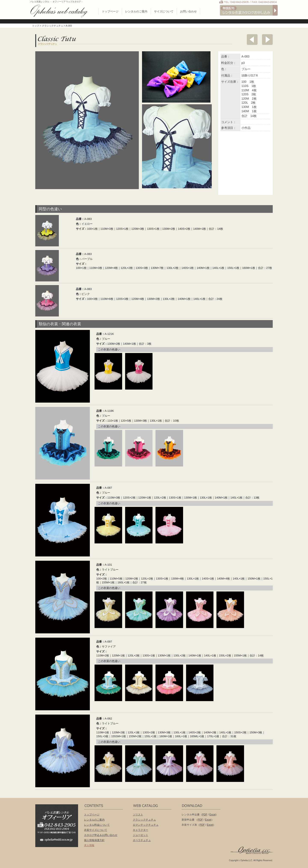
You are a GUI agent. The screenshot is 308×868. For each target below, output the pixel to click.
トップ (36, 26)
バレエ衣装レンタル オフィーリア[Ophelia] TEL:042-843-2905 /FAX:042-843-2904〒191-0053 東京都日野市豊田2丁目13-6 (59, 820)
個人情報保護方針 (94, 840)
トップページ (110, 11)
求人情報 (89, 845)
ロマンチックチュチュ (146, 825)
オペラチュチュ (142, 840)
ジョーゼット (141, 835)
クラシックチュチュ (53, 26)
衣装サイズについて (96, 830)
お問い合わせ (188, 11)
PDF (205, 815)
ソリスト (138, 815)
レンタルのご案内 (136, 11)
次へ (267, 40)
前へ (252, 40)
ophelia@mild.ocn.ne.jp (59, 841)
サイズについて (164, 11)
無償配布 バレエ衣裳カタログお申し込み (249, 10)
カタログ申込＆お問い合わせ (101, 835)
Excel (212, 815)
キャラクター (141, 830)
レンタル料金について (97, 825)
